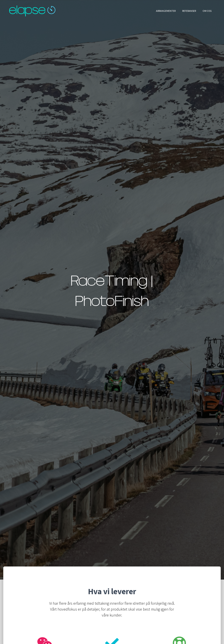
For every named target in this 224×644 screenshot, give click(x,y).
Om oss (207, 11)
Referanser (189, 11)
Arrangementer (166, 11)
